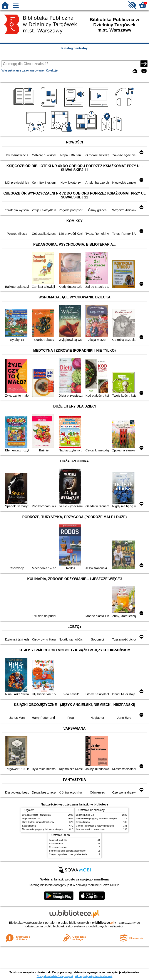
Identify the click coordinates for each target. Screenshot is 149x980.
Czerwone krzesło (58, 847)
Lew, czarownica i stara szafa (36, 815)
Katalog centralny (74, 48)
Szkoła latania (29, 826)
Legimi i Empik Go (31, 819)
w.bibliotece (103, 923)
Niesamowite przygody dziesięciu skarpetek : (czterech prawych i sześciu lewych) (62, 829)
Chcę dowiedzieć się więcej (55, 976)
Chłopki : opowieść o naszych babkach (95, 826)
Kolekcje (52, 70)
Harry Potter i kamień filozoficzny (38, 822)
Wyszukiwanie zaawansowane (23, 70)
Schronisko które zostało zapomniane (67, 851)
